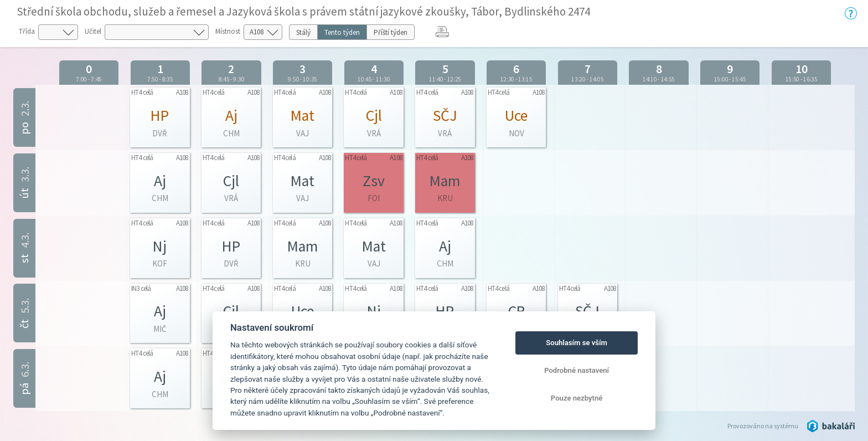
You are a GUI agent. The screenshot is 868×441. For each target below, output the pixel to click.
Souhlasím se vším (577, 343)
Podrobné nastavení (577, 370)
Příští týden (391, 32)
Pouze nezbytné (577, 398)
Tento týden (342, 32)
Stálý (303, 32)
